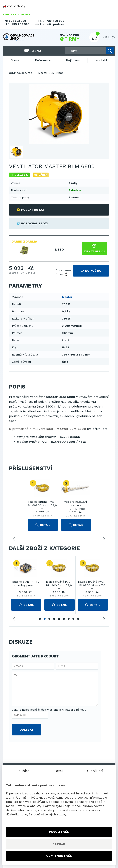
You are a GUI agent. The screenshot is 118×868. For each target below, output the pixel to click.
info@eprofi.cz (53, 24)
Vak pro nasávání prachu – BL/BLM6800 (48, 437)
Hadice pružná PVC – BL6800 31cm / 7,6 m (92, 584)
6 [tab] (64, 619)
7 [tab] (69, 619)
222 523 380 (17, 21)
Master (67, 297)
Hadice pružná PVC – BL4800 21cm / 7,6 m (59, 584)
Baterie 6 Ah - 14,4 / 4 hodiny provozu (26, 583)
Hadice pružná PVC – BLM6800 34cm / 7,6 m (52, 442)
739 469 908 (20, 24)
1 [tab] (40, 619)
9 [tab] (78, 619)
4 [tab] (54, 619)
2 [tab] (45, 619)
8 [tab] (73, 619)
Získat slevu (94, 248)
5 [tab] (59, 619)
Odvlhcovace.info (21, 73)
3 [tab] (49, 619)
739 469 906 (55, 21)
